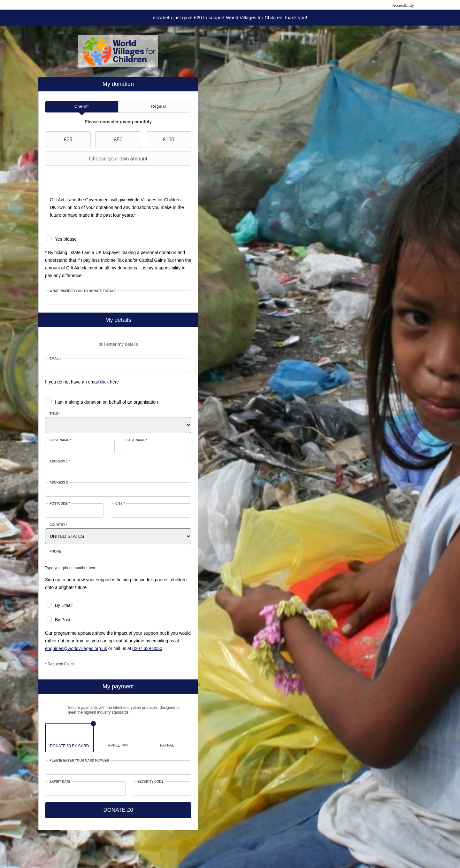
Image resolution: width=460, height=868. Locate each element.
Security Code (150, 782)
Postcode (60, 504)
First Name (60, 440)
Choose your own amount (97, 159)
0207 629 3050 (147, 648)
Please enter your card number (79, 760)
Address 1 (60, 461)
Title (55, 414)
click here (109, 382)
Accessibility (403, 5)
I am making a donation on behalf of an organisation (106, 402)
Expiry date (60, 782)
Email (56, 359)
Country (58, 525)
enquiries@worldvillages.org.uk (76, 648)
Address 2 (59, 482)
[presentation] (82, 107)
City (120, 504)
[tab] (82, 107)
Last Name (137, 440)
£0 (69, 746)
